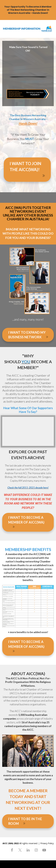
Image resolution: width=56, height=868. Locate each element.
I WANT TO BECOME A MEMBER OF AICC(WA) (26, 522)
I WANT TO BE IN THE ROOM (25, 821)
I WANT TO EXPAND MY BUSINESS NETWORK (28, 335)
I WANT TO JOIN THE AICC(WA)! (29, 170)
